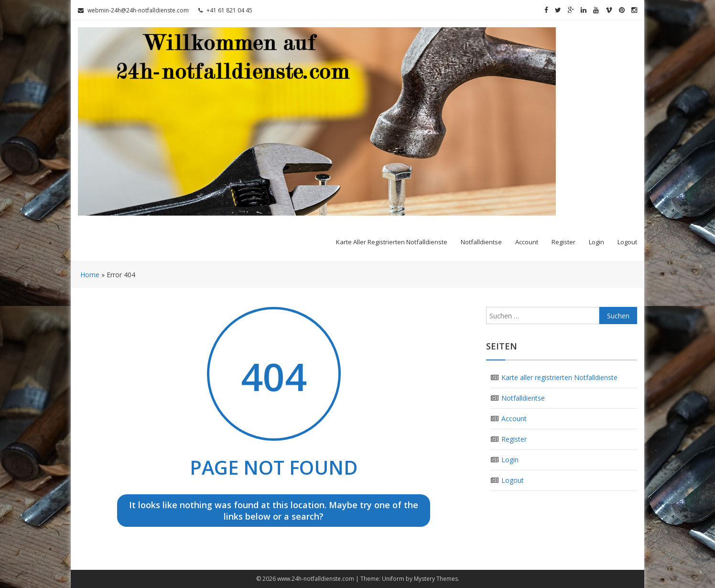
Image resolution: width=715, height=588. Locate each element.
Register (563, 242)
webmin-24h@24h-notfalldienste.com (133, 10)
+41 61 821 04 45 (225, 10)
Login (596, 242)
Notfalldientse (481, 242)
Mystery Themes (436, 579)
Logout (627, 242)
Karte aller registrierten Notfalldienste (392, 242)
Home (90, 275)
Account (527, 242)
